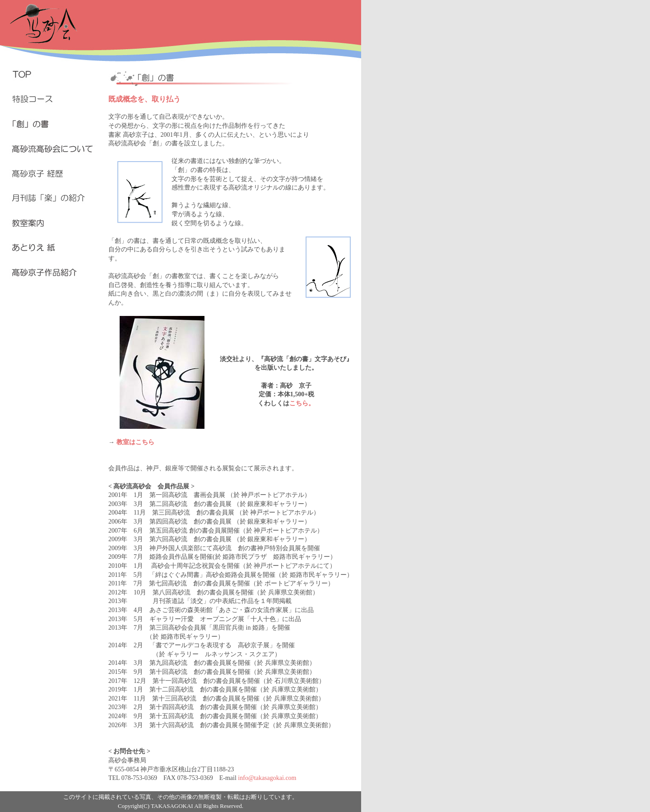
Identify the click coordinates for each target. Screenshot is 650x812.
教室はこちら (135, 442)
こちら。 (302, 403)
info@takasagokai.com (267, 778)
